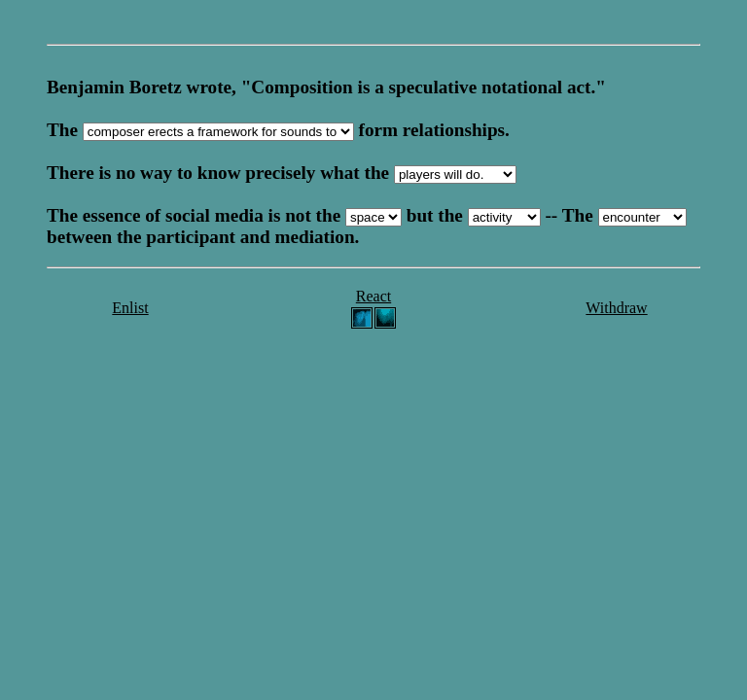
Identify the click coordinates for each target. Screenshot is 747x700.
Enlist (130, 308)
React (373, 296)
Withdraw (616, 308)
